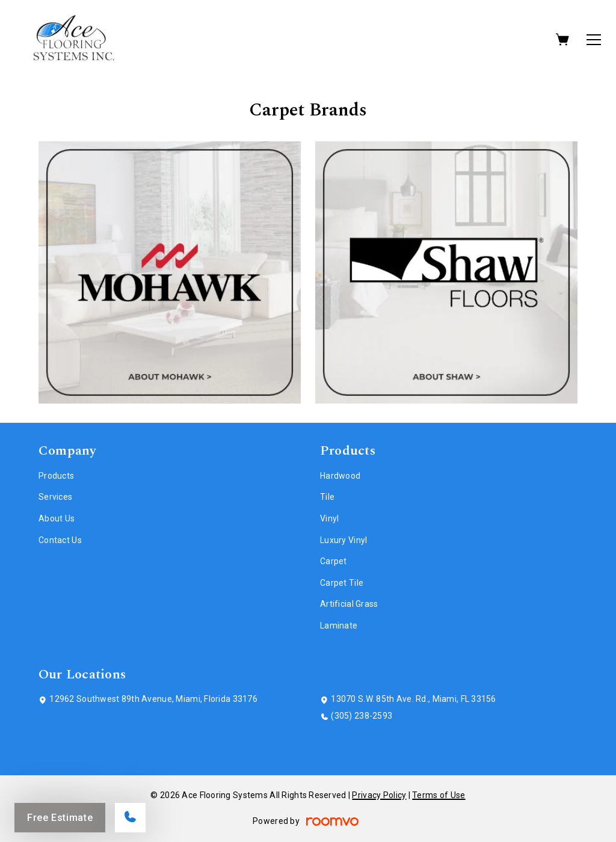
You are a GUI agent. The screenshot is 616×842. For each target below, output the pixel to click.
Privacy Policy (379, 795)
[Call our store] (130, 818)
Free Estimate (60, 818)
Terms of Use (439, 795)
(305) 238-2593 (362, 716)
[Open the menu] (594, 40)
